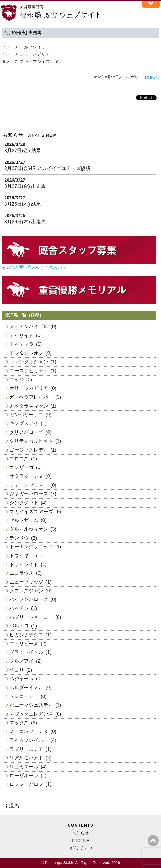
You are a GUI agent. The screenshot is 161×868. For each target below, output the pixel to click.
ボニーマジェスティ (31, 705)
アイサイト (22, 335)
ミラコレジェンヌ (29, 731)
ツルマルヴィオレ (29, 529)
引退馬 (12, 806)
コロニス (19, 459)
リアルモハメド (26, 758)
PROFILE (80, 840)
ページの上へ (153, 841)
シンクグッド (24, 503)
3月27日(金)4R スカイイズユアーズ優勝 (47, 168)
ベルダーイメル (26, 688)
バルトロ (19, 626)
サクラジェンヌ (26, 476)
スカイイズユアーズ (31, 512)
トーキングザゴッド (31, 547)
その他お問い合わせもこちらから (34, 267)
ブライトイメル (26, 652)
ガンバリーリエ (26, 415)
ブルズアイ (22, 661)
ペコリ (17, 670)
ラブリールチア (26, 749)
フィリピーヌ (24, 644)
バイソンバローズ (29, 599)
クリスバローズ (26, 432)
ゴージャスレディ (29, 450)
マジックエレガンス (31, 714)
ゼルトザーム (24, 520)
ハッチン (19, 608)
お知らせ (152, 77)
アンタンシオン (26, 353)
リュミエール (24, 767)
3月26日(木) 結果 (23, 204)
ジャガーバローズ (29, 494)
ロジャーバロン (26, 784)
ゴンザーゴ (22, 467)
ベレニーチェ (24, 696)
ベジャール (22, 679)
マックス (19, 723)
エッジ (17, 380)
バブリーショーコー (31, 617)
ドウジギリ (22, 555)
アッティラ (22, 344)
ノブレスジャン (26, 591)
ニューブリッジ (26, 582)
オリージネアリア (29, 388)
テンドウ (19, 538)
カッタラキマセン (29, 406)
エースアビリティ (29, 371)
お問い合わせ (81, 848)
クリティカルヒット (31, 441)
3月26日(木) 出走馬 (25, 222)
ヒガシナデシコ (26, 635)
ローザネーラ (24, 776)
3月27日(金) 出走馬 (25, 186)
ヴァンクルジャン (29, 362)
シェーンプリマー (29, 485)
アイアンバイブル (29, 327)
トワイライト (24, 564)
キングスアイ (24, 423)
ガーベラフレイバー (31, 397)
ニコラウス (22, 573)
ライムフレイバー (29, 740)
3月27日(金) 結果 (23, 151)
